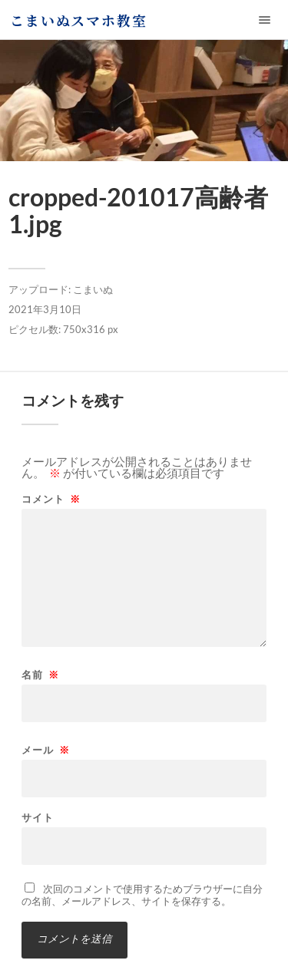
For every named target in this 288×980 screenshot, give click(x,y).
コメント (51, 499)
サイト (38, 818)
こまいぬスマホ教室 (78, 20)
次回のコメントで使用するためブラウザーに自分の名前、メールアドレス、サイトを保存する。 (142, 895)
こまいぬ (93, 289)
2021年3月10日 (45, 309)
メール (46, 750)
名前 (40, 675)
